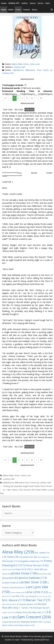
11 (27, 98)
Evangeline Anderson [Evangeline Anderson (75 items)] (31, 561)
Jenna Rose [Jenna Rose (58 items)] (44, 574)
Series (40, 3)
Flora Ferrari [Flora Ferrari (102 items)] (37, 565)
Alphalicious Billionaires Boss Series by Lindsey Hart (27, 483)
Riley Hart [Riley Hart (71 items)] (39, 612)
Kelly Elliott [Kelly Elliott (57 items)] (19, 587)
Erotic (18, 10)
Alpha (4, 10)
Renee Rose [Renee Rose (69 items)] (24, 612)
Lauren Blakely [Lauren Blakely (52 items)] (17, 592)
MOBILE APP (14, 3)
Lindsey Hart (19, 67)
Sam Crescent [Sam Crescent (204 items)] (34, 617)
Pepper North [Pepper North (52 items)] (9, 613)
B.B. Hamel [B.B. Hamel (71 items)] (42, 553)
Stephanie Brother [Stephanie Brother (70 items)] (31, 622)
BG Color (19, 110)
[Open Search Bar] (52, 10)
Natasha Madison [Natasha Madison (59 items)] (28, 604)
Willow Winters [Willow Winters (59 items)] (26, 625)
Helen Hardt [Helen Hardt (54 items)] (8, 569)
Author (25, 3)
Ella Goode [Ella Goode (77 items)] (10, 561)
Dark (48, 3)
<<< (5, 98)
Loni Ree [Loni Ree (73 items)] (18, 596)
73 (41, 98)
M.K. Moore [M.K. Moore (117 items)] (14, 600)
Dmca (35, 10)
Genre (33, 3)
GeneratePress (42, 640)
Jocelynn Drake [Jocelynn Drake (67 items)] (11, 583)
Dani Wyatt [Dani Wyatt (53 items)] (43, 557)
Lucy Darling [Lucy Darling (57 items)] (31, 596)
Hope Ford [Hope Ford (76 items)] (23, 569)
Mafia (11, 10)
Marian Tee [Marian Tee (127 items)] (38, 600)
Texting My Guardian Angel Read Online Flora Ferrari (27, 486)
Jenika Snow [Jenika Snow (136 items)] (24, 573)
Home (4, 3)
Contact (26, 10)
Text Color (8, 110)
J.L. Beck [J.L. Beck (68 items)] (37, 569)
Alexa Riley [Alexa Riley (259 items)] (18, 552)
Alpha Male (17, 64)
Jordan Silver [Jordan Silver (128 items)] (34, 582)
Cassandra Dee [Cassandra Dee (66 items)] (28, 557)
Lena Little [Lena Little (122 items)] (37, 592)
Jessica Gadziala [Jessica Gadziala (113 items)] (33, 578)
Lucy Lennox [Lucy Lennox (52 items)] (45, 596)
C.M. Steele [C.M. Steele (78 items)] (10, 557)
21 (32, 98)
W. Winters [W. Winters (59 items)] (12, 625)
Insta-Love (35, 64)
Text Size (29, 110)
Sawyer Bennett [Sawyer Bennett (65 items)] (11, 622)
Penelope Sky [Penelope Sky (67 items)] (41, 608)
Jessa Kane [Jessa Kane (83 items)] (10, 578)
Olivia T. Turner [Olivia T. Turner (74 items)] (23, 608)
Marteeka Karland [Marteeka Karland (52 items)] (11, 604)
